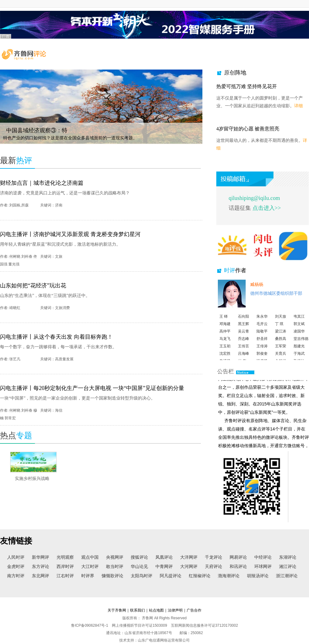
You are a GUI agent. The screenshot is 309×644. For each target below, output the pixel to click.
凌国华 (299, 335)
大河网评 (189, 566)
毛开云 (262, 328)
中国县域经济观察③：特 (37, 130)
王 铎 (224, 320)
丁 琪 (279, 328)
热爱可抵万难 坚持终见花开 (247, 86)
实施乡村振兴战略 (32, 478)
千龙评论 (214, 557)
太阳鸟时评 (142, 576)
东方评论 (40, 566)
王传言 (243, 350)
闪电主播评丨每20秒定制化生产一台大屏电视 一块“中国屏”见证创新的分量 (92, 388)
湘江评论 (288, 566)
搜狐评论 (139, 557)
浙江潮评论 (287, 576)
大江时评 (90, 566)
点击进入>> (266, 208)
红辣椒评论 (200, 576)
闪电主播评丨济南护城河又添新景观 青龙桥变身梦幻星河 (70, 234)
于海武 (299, 358)
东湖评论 (288, 557)
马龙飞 (225, 343)
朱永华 (262, 320)
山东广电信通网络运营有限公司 (164, 640)
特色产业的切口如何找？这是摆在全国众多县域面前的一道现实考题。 (70, 138)
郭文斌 (299, 328)
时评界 (88, 576)
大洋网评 (189, 557)
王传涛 (262, 350)
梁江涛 (281, 335)
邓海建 (225, 328)
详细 (298, 106)
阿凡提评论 (171, 576)
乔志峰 (243, 343)
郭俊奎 (262, 358)
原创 (235, 73)
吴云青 (243, 335)
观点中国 (90, 557)
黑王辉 (243, 328)
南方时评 (16, 576)
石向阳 (243, 320)
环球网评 (263, 566)
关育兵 (281, 358)
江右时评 (65, 576)
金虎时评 (16, 566)
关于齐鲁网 (117, 610)
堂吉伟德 (301, 343)
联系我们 (138, 610)
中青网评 (164, 566)
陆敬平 (262, 335)
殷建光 (299, 350)
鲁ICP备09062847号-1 (90, 625)
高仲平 (225, 335)
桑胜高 (281, 343)
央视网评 (115, 557)
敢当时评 (115, 566)
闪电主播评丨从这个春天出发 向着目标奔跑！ (56, 337)
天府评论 (214, 566)
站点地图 (156, 610)
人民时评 (16, 557)
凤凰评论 (164, 557)
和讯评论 (238, 566)
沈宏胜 (225, 358)
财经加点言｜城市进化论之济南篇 (42, 183)
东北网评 (40, 576)
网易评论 (238, 557)
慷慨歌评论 (112, 576)
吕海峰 (243, 358)
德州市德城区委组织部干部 (276, 293)
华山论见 (139, 566)
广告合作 (194, 610)
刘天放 (281, 320)
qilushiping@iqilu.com (254, 198)
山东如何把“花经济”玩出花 (33, 286)
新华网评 (40, 557)
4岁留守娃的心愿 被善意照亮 (248, 129)
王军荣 (281, 350)
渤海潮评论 (229, 576)
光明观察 (65, 557)
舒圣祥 (262, 343)
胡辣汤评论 (258, 576)
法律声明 (175, 610)
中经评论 (263, 557)
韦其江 (299, 320)
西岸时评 (65, 566)
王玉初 (225, 350)
